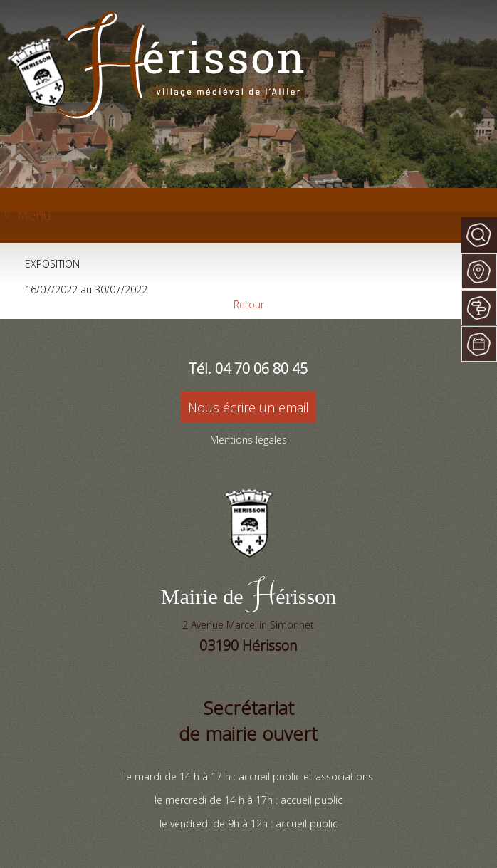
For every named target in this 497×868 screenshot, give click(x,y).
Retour (249, 304)
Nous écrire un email (248, 407)
